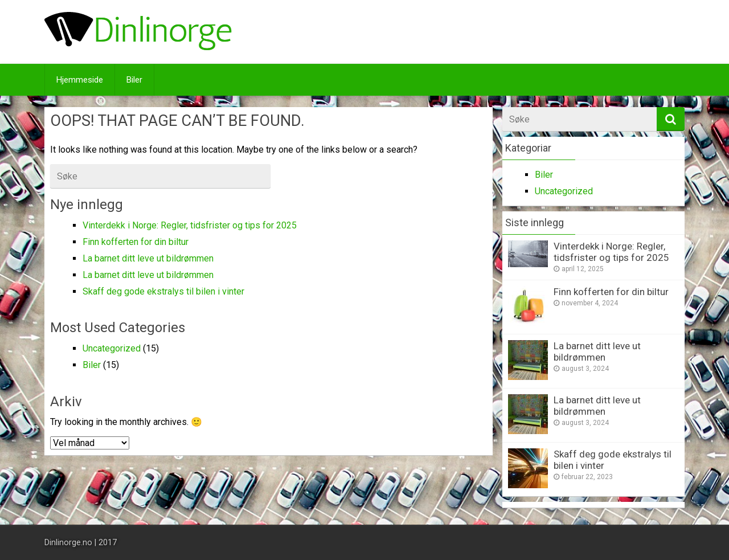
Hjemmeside (80, 80)
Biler (134, 80)
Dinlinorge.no (68, 543)
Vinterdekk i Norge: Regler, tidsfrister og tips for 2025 (190, 225)
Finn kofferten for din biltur (136, 242)
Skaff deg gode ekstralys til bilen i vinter (163, 291)
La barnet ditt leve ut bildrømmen (148, 258)
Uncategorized (112, 348)
